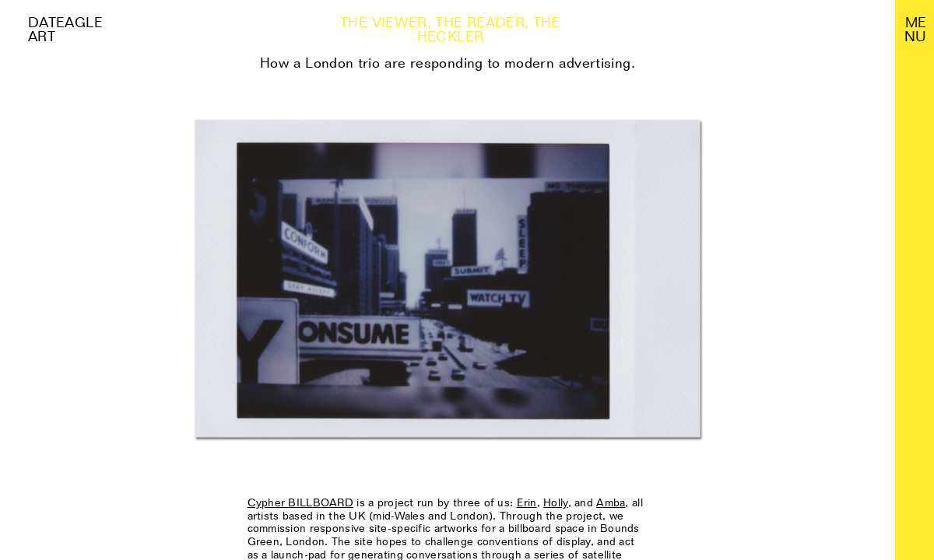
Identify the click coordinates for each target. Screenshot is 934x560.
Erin (527, 502)
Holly (555, 502)
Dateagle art (65, 29)
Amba (611, 502)
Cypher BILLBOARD (300, 502)
